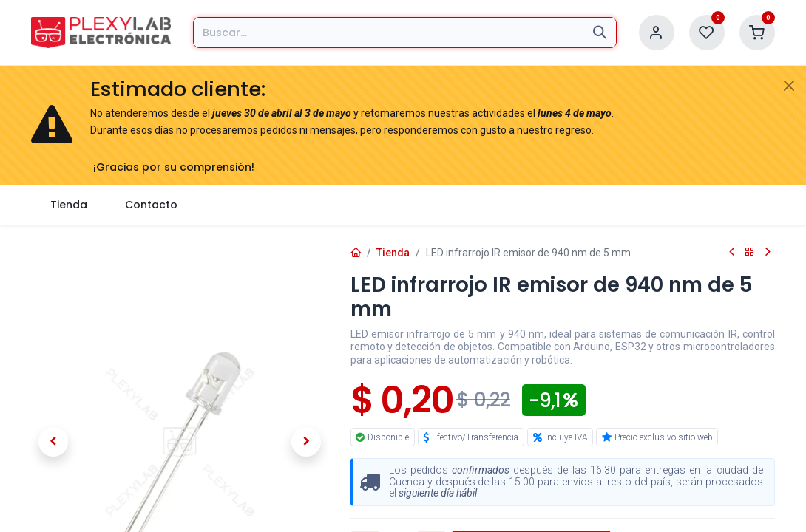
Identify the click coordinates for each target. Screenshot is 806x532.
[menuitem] (68, 205)
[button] (53, 442)
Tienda (393, 253)
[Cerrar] (789, 86)
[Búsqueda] (600, 33)
